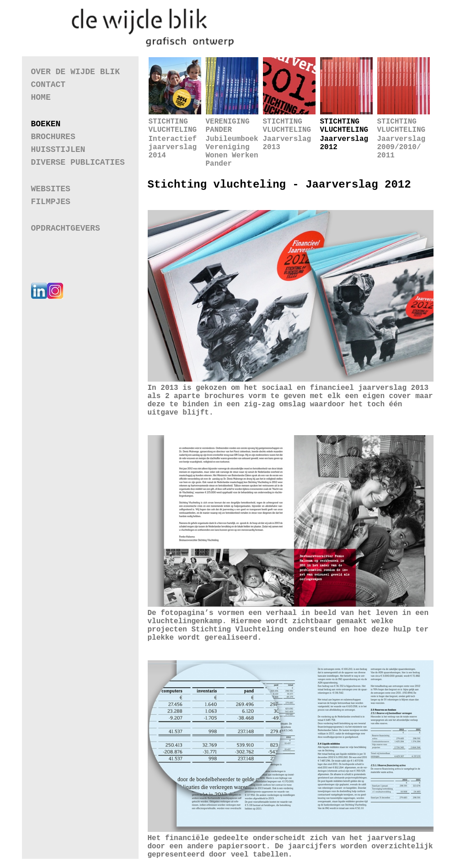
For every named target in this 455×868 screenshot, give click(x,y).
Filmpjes (51, 202)
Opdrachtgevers (66, 228)
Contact (48, 85)
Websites (51, 189)
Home (41, 97)
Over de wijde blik (75, 72)
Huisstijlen (58, 150)
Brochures (53, 137)
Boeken (46, 124)
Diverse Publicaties (78, 162)
